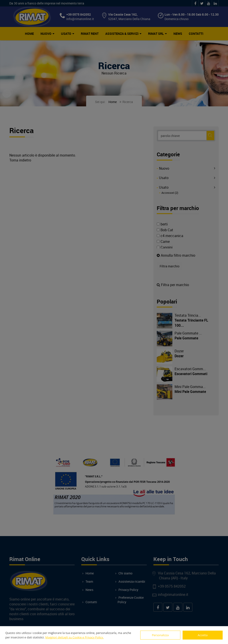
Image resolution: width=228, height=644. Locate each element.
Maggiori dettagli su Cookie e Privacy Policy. (74, 637)
